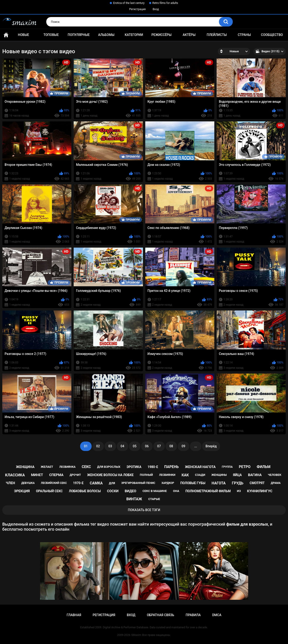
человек (275, 475)
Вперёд (211, 446)
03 (110, 446)
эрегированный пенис (138, 483)
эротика (134, 467)
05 (135, 446)
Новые (23, 35)
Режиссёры (161, 35)
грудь (238, 483)
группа (227, 467)
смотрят (257, 483)
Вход (156, 9)
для (112, 483)
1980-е (153, 467)
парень (172, 467)
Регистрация (137, 9)
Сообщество (272, 35)
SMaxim (136, 635)
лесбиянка (67, 467)
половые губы (193, 483)
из (239, 491)
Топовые (51, 35)
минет (37, 475)
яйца (237, 475)
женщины (219, 475)
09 (183, 446)
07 (159, 446)
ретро (245, 467)
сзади (200, 475)
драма (276, 483)
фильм (264, 467)
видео (131, 491)
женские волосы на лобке (110, 475)
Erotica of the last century (129, 3)
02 (98, 446)
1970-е (78, 483)
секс (86, 467)
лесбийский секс (54, 483)
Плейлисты (217, 35)
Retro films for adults (165, 3)
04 (122, 446)
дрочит (75, 475)
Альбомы (106, 35)
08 (171, 446)
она (176, 491)
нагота (219, 483)
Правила (193, 615)
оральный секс (49, 491)
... (196, 446)
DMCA (217, 615)
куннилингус (260, 491)
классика (15, 475)
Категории (134, 35)
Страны (244, 35)
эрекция (22, 491)
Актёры (189, 35)
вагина (255, 475)
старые (154, 499)
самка (96, 483)
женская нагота (200, 467)
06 (147, 446)
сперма (56, 475)
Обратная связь (160, 615)
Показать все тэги (144, 510)
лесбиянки (167, 475)
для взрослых (109, 467)
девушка (28, 483)
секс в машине (155, 491)
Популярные (79, 35)
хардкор (168, 483)
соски (113, 491)
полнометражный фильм (208, 491)
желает (47, 467)
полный (146, 475)
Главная (6, 35)
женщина (25, 467)
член (10, 483)
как (185, 475)
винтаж (134, 499)
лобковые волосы (85, 491)
